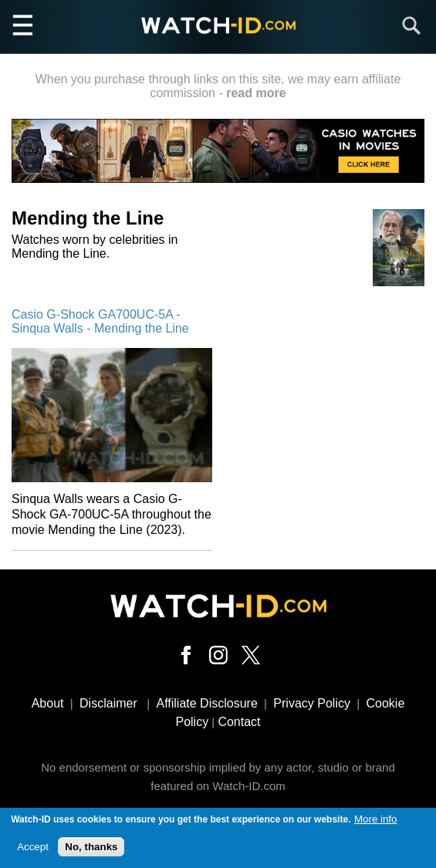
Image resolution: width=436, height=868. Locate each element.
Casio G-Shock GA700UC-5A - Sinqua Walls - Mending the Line (100, 321)
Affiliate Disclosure (206, 703)
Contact (239, 722)
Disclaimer (108, 703)
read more (256, 93)
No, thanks (91, 848)
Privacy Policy (312, 703)
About (48, 703)
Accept (33, 848)
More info (376, 821)
